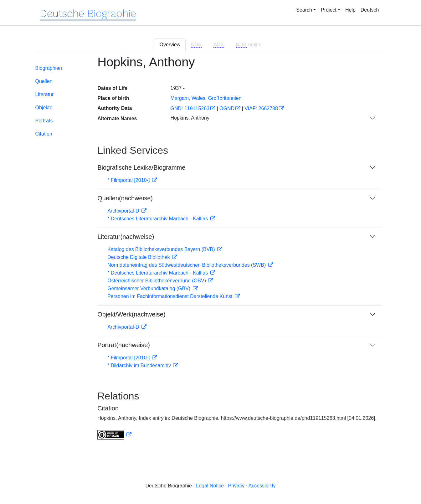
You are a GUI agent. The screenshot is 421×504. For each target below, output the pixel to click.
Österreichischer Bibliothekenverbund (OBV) (157, 281)
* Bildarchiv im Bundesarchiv (140, 365)
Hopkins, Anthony (190, 118)
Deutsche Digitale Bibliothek (139, 257)
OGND (227, 108)
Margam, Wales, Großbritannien (206, 98)
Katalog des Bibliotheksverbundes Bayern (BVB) (162, 249)
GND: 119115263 (190, 108)
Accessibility (262, 486)
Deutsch (370, 10)
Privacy (236, 486)
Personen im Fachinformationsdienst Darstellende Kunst (171, 296)
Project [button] (329, 10)
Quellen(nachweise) (125, 198)
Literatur (45, 94)
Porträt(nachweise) (124, 345)
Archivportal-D (124, 211)
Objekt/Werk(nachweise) (131, 314)
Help (350, 10)
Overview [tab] (170, 45)
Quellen (44, 81)
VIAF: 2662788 (261, 108)
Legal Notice (210, 486)
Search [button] (304, 10)
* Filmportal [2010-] (129, 180)
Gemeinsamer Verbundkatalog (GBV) (149, 288)
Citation (44, 134)
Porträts (44, 121)
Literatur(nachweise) (126, 237)
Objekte (44, 108)
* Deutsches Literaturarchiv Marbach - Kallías (158, 219)
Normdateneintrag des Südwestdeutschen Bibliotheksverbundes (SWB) (187, 265)
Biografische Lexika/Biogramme (141, 167)
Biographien (49, 68)
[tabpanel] (211, 251)
